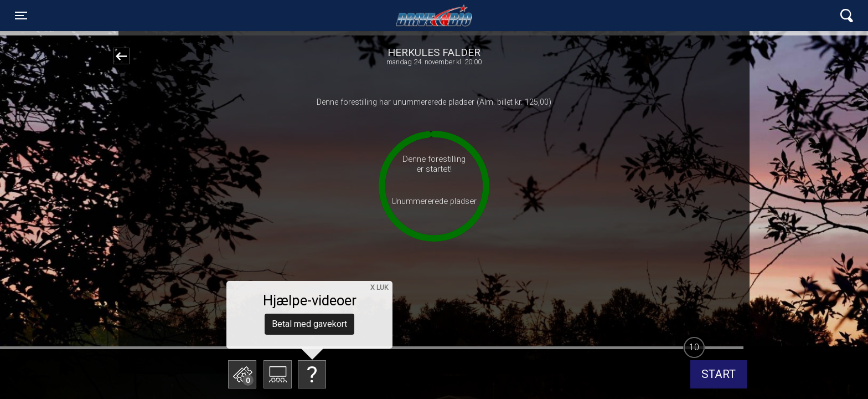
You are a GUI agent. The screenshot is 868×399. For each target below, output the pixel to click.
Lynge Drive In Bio (434, 16)
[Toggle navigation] (21, 16)
